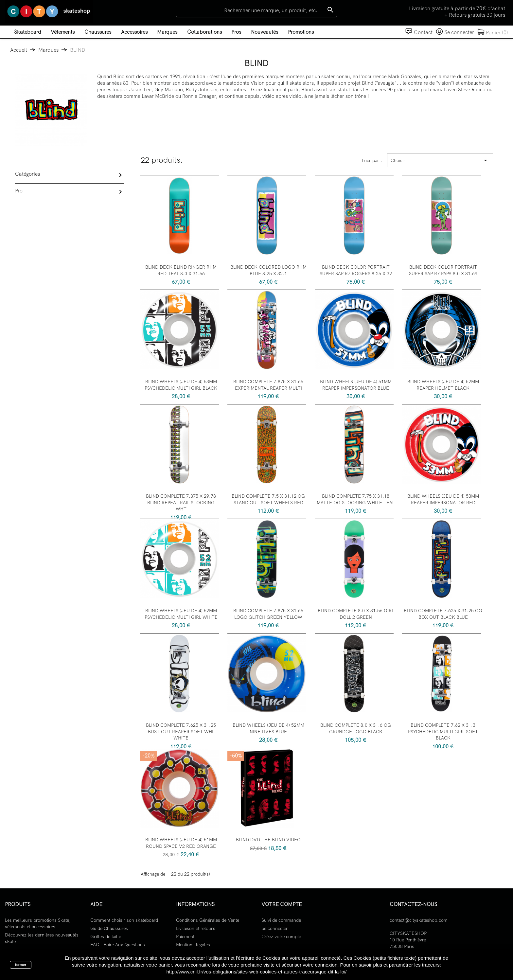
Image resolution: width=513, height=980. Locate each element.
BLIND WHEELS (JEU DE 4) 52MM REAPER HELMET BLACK (443, 385)
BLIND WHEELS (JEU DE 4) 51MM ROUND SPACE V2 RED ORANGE (181, 843)
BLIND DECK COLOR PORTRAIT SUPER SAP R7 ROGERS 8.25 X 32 (356, 270)
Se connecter (275, 928)
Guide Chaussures (109, 928)
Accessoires (134, 32)
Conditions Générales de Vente (208, 920)
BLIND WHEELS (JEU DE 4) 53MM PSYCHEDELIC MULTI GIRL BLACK (181, 385)
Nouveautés (265, 32)
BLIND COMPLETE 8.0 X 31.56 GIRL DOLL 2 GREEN (356, 614)
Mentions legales (193, 945)
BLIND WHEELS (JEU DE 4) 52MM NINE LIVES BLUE (268, 728)
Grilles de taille (106, 936)
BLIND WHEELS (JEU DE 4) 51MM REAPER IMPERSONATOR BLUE (356, 385)
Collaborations (204, 32)
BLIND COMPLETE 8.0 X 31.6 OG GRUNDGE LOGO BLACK (356, 728)
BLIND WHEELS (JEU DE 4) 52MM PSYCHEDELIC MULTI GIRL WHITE (181, 614)
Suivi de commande (281, 920)
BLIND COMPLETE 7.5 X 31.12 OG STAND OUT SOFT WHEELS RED (268, 499)
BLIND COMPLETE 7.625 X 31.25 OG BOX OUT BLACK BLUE (443, 614)
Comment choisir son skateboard (124, 920)
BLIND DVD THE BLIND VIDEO (268, 840)
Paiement (185, 936)
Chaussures (98, 32)
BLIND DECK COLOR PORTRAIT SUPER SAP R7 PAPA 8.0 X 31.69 (443, 270)
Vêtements (63, 32)
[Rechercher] (257, 11)
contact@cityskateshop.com (419, 920)
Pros (236, 32)
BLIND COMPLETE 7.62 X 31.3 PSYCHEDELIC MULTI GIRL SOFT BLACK (443, 732)
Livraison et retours (196, 928)
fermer (21, 965)
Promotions (301, 32)
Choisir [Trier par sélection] (440, 160)
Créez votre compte (281, 936)
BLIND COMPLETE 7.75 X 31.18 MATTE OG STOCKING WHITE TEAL (356, 499)
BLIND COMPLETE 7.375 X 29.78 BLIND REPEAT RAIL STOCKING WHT (181, 503)
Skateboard (28, 32)
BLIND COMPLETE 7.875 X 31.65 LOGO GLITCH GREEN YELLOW (268, 614)
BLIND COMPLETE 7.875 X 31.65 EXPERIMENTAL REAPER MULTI (268, 385)
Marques (167, 32)
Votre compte (282, 904)
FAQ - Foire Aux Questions (118, 945)
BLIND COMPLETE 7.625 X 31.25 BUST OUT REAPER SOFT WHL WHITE (181, 732)
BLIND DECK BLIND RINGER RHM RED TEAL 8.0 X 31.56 (181, 270)
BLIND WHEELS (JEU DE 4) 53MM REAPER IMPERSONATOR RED (443, 499)
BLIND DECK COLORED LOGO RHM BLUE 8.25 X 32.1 (268, 270)
